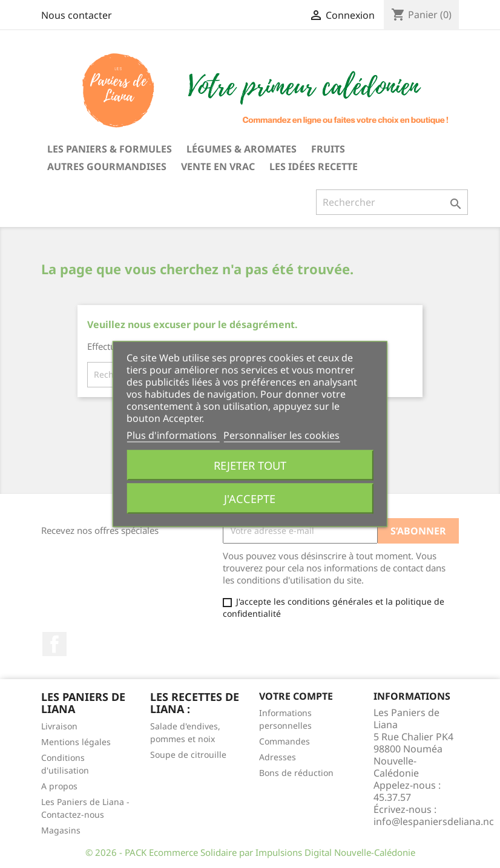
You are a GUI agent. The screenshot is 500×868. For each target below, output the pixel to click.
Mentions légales (76, 742)
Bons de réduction (296, 773)
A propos (59, 786)
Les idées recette (314, 166)
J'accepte (250, 498)
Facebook (54, 644)
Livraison (59, 726)
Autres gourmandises (107, 166)
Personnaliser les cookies (281, 435)
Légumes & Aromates (242, 149)
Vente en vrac (218, 166)
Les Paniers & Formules (110, 149)
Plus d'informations (173, 435)
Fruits (328, 149)
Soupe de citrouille (188, 755)
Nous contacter (77, 15)
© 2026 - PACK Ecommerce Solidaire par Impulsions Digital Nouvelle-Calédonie (250, 852)
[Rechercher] (392, 202)
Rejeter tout (250, 465)
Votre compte (296, 696)
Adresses (278, 757)
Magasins (61, 830)
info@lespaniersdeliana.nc (434, 821)
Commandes (285, 741)
